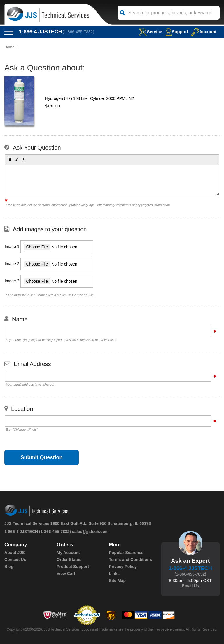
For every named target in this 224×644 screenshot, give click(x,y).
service (150, 32)
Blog (9, 567)
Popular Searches (126, 553)
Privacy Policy (123, 567)
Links (114, 574)
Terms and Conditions (130, 560)
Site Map (117, 581)
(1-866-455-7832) (79, 32)
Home (9, 47)
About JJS (14, 553)
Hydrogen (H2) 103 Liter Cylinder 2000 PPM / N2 (90, 98)
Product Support (73, 567)
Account (204, 32)
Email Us (190, 586)
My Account (68, 553)
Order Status (69, 560)
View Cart (66, 574)
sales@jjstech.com (90, 532)
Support (176, 32)
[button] (10, 159)
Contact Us (15, 560)
